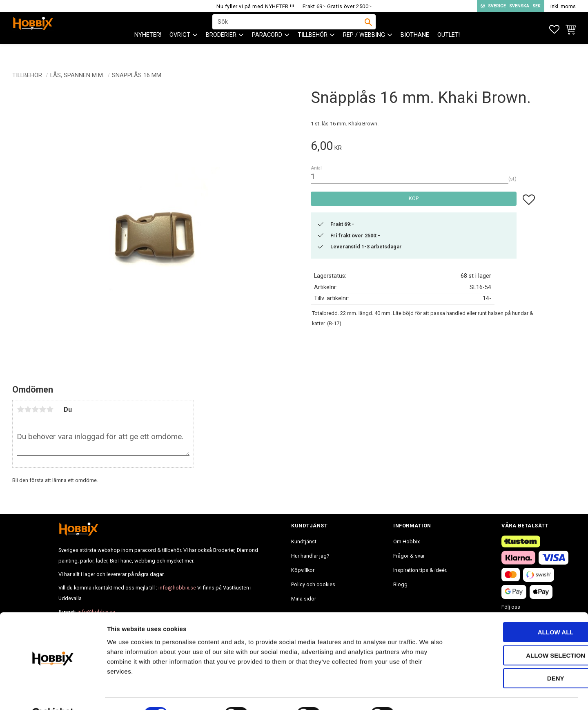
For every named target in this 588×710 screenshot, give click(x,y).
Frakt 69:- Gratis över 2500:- (337, 6)
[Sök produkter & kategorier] (289, 29)
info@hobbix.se (177, 588)
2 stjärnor (28, 409)
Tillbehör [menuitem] (313, 49)
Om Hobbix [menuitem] (406, 541)
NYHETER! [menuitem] (148, 49)
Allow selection (520, 635)
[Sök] (368, 29)
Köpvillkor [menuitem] (303, 570)
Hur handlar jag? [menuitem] (310, 556)
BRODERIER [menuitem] (221, 49)
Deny (520, 658)
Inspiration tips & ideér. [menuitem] (420, 570)
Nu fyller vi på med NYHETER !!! (255, 6)
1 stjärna (20, 409)
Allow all (520, 612)
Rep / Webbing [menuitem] (364, 49)
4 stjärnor (42, 409)
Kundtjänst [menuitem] (304, 541)
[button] (554, 30)
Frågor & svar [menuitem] (409, 556)
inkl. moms (563, 6)
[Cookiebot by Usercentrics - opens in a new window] (53, 694)
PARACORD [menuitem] (267, 49)
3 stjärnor (35, 409)
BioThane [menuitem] (415, 49)
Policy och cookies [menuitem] (313, 584)
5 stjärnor (50, 409)
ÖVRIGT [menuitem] (180, 49)
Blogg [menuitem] (400, 584)
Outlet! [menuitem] (449, 49)
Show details (428, 694)
